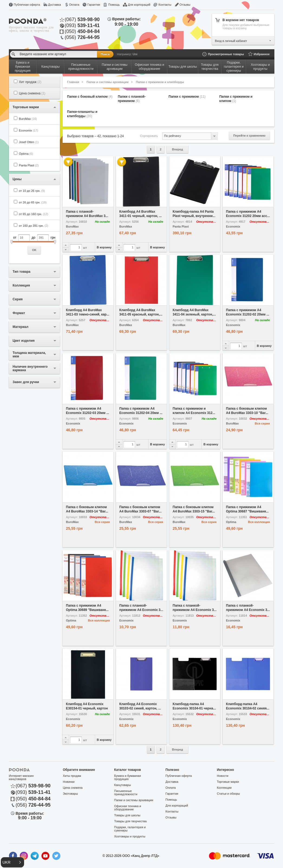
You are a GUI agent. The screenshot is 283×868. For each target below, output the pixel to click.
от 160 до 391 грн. (34, 226)
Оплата (74, 5)
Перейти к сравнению (249, 136)
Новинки (69, 782)
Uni (135, 54)
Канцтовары (123, 785)
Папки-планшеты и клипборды (82, 114)
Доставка (55, 5)
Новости (223, 776)
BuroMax (28, 119)
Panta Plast (29, 165)
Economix (29, 130)
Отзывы (185, 5)
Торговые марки (228, 782)
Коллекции (224, 788)
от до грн (34, 244)
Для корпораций (139, 5)
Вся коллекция (259, 522)
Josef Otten (29, 142)
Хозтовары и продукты (130, 836)
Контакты (165, 5)
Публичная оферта (27, 5)
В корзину (104, 247)
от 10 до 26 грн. (32, 191)
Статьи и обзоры (228, 794)
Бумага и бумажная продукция (128, 777)
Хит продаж (30, 82)
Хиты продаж (72, 776)
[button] (12, 862)
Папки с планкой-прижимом (132, 99)
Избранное (262, 54)
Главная (73, 82)
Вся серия (262, 423)
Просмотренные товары (226, 54)
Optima (26, 154)
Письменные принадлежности (126, 793)
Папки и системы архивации (107, 82)
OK (34, 250)
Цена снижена (32, 93)
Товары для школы (127, 815)
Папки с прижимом (187, 97)
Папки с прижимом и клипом (236, 99)
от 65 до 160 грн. (34, 214)
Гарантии (94, 5)
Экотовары (70, 794)
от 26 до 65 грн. (33, 202)
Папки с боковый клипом (90, 97)
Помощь (114, 5)
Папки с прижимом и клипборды (160, 82)
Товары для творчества (131, 821)
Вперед (178, 149)
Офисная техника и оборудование (128, 808)
